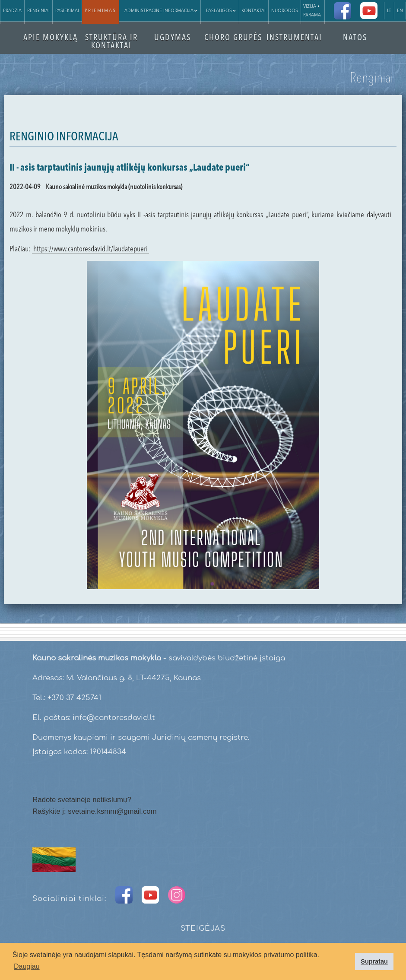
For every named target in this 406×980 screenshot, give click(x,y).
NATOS (355, 38)
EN (400, 11)
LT (389, 11)
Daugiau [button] (27, 966)
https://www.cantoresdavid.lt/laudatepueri (90, 249)
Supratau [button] (374, 961)
